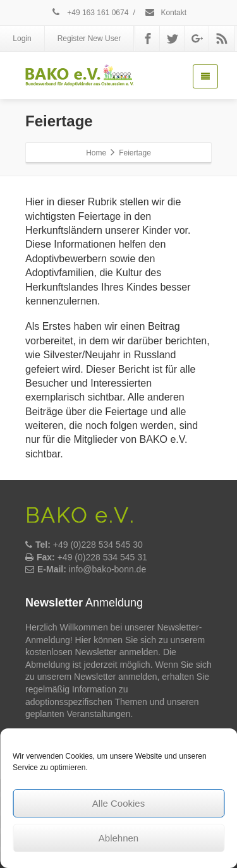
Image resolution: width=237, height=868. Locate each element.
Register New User (89, 39)
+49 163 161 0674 (89, 13)
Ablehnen (118, 838)
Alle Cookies (118, 803)
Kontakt (165, 13)
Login (22, 39)
